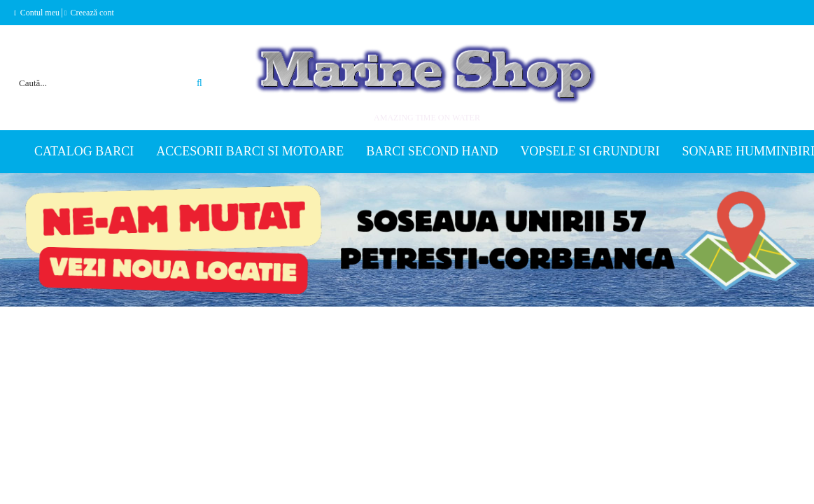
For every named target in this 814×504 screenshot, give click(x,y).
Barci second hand (432, 151)
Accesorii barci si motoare (250, 151)
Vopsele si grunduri (590, 151)
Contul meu (40, 13)
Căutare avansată (184, 66)
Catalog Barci (84, 151)
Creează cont (92, 13)
